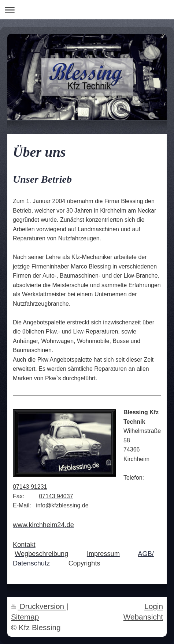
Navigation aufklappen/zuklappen (87, 10)
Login (154, 606)
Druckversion (39, 606)
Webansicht (143, 617)
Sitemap (25, 617)
